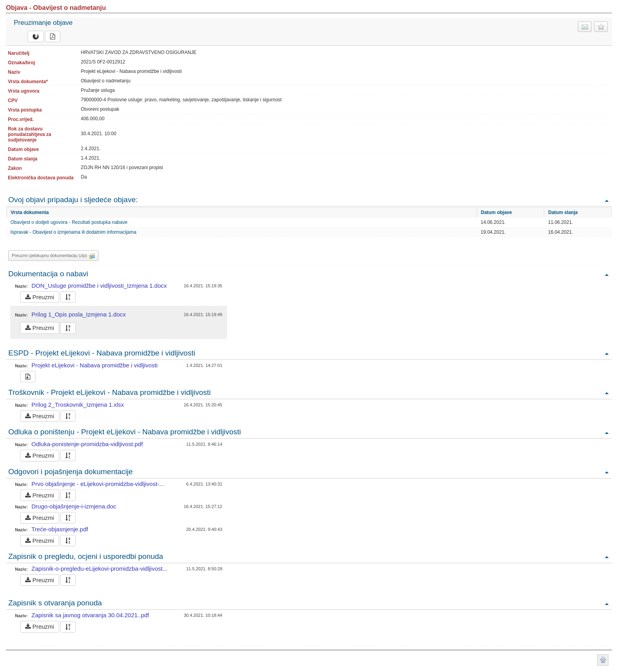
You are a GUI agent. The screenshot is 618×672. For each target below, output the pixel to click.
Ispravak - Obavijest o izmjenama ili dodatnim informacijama (74, 232)
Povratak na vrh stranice (603, 660)
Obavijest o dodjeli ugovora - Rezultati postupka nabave (69, 222)
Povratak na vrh (607, 200)
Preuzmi (40, 297)
